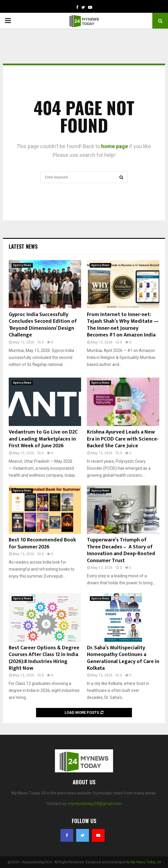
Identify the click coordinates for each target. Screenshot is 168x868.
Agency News (22, 265)
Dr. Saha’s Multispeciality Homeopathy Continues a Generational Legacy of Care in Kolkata (123, 658)
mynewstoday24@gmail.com (95, 804)
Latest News (23, 246)
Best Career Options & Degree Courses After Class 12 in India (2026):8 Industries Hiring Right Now (44, 658)
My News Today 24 (146, 862)
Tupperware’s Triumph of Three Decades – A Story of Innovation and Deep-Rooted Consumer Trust (121, 550)
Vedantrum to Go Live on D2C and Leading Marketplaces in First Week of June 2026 (43, 439)
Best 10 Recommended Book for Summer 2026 (42, 543)
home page (115, 146)
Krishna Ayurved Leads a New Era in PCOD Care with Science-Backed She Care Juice (123, 439)
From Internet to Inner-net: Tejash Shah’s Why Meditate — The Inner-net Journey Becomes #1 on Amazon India (123, 325)
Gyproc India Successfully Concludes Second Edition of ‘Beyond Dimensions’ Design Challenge (43, 325)
